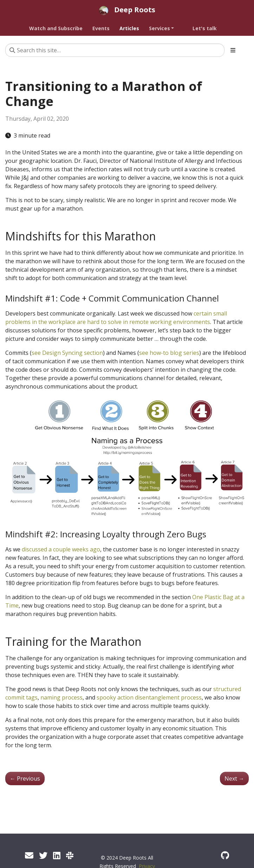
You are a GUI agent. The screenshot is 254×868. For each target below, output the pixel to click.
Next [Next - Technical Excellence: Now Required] (234, 778)
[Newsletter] (29, 855)
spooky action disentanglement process (149, 697)
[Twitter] (43, 855)
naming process (61, 697)
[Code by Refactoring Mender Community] (70, 855)
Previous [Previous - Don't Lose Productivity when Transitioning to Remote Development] (25, 778)
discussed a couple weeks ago (61, 549)
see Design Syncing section (67, 353)
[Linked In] (57, 855)
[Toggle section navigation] (233, 50)
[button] (167, 28)
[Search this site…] (115, 50)
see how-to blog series (169, 353)
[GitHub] (225, 855)
